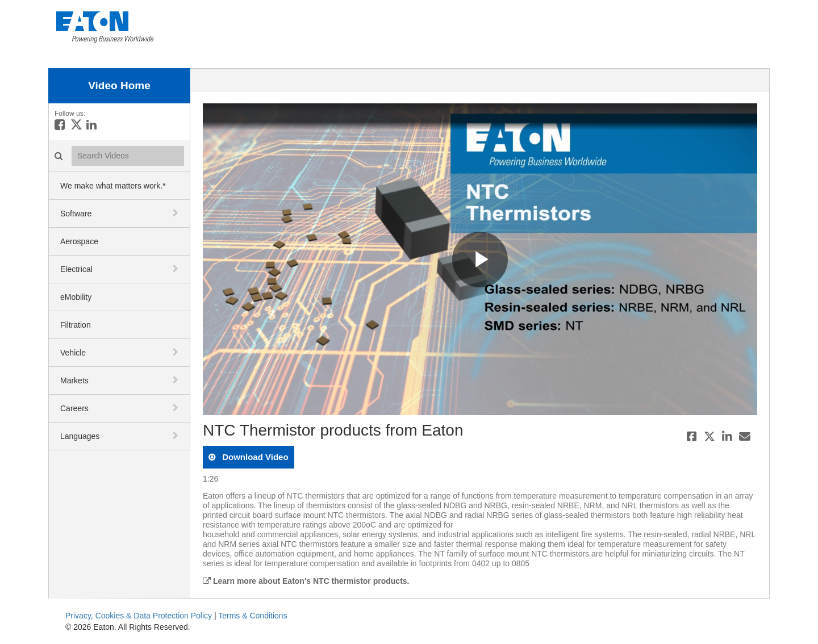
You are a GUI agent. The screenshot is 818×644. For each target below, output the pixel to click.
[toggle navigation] (177, 213)
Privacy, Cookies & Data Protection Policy (139, 616)
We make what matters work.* (113, 186)
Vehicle (73, 353)
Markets (74, 380)
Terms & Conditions (253, 616)
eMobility (76, 297)
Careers (74, 408)
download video (254, 457)
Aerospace (79, 241)
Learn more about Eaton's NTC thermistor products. (306, 581)
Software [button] (76, 214)
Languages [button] (80, 436)
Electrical (76, 269)
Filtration (76, 325)
